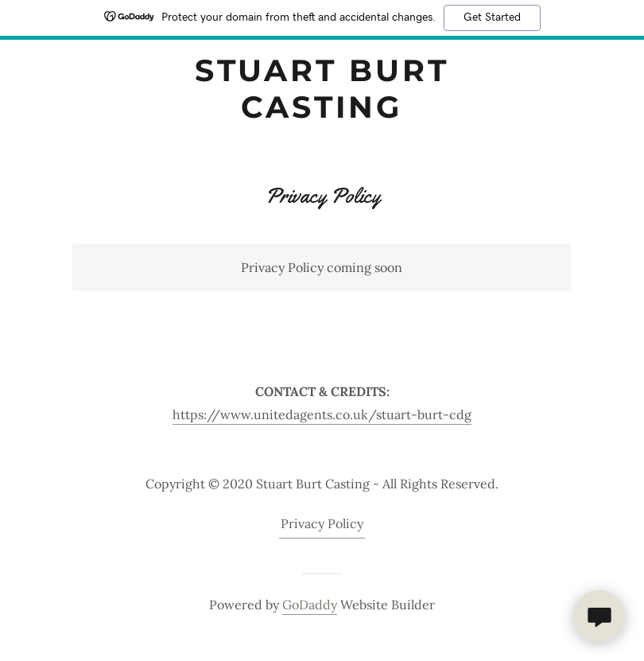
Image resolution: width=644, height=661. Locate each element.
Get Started (492, 17)
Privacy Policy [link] (322, 523)
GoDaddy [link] (310, 605)
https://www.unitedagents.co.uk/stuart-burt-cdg (322, 414)
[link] (322, 113)
